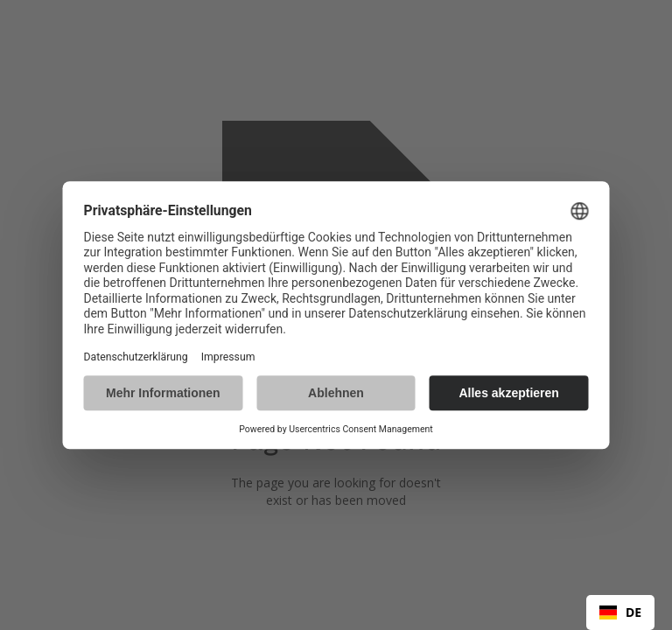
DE (620, 612)
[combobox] (620, 612)
